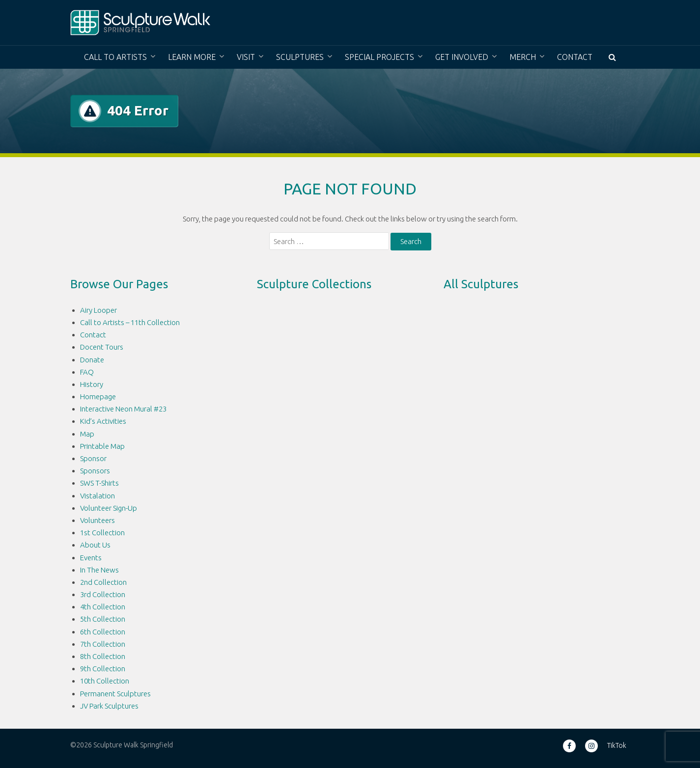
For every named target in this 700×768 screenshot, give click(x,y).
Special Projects (379, 57)
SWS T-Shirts (99, 483)
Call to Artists (115, 57)
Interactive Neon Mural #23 (123, 409)
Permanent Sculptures (115, 694)
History (92, 384)
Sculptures (300, 57)
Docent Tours (102, 347)
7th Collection (103, 644)
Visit (246, 57)
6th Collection (103, 632)
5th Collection (103, 619)
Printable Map (102, 446)
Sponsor (93, 458)
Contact (575, 57)
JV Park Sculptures (109, 706)
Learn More (192, 57)
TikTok (617, 745)
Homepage (98, 397)
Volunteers (98, 520)
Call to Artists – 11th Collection (130, 322)
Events (91, 558)
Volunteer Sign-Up (109, 508)
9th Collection (103, 669)
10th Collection (105, 681)
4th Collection (103, 607)
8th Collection (103, 656)
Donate (92, 360)
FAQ (87, 372)
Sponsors (95, 471)
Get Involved (462, 57)
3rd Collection (103, 594)
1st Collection (102, 533)
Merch (523, 57)
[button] (612, 57)
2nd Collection (103, 582)
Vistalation (98, 496)
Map (87, 434)
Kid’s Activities (103, 421)
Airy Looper (98, 310)
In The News (99, 570)
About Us (95, 545)
